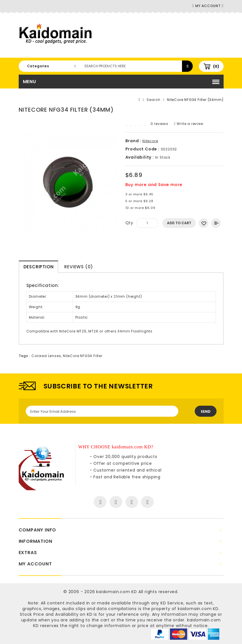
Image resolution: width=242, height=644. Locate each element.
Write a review (189, 124)
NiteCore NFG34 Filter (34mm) (195, 100)
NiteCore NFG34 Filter (83, 356)
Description (39, 267)
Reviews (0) (79, 267)
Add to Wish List (204, 223)
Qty (129, 223)
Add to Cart (179, 223)
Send (206, 411)
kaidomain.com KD (117, 592)
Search (154, 100)
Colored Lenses (46, 356)
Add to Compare (216, 223)
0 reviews (159, 124)
